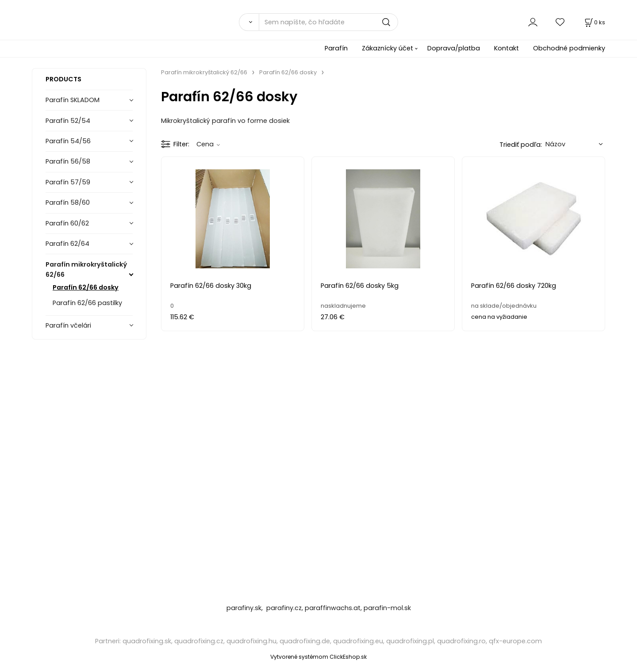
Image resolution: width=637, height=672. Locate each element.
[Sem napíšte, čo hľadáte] (328, 22)
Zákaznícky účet (388, 48)
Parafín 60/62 (67, 223)
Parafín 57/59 (68, 182)
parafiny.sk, (246, 608)
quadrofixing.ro (461, 641)
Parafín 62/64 (67, 244)
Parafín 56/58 (68, 161)
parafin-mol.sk (387, 608)
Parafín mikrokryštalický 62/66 (86, 269)
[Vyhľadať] (249, 22)
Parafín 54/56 (68, 141)
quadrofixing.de (305, 641)
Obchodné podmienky (569, 48)
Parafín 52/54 (68, 121)
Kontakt (507, 48)
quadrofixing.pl (410, 641)
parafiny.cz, (285, 608)
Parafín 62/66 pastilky (87, 303)
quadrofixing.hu (251, 641)
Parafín (336, 48)
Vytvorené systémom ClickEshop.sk (318, 657)
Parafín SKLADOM (73, 100)
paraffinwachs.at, (333, 608)
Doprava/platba (454, 48)
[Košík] (594, 22)
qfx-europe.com (515, 641)
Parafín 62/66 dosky (86, 287)
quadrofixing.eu (358, 641)
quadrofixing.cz (199, 641)
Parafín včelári (68, 325)
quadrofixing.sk (147, 641)
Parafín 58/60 (68, 202)
